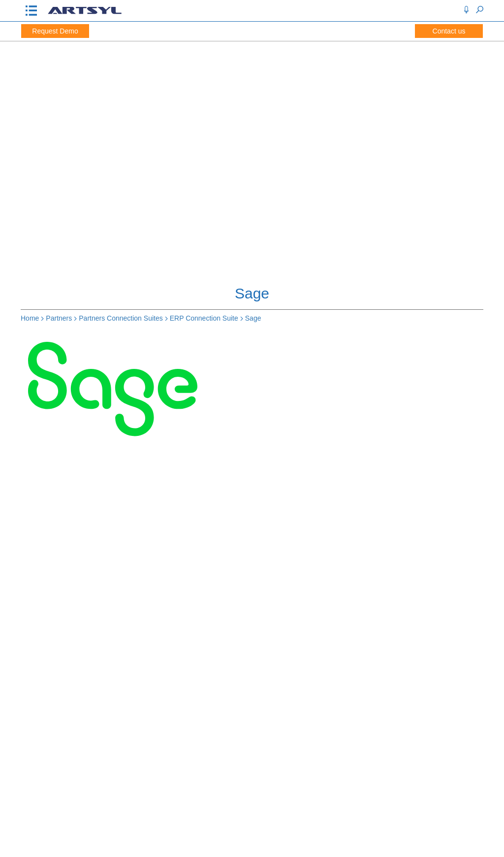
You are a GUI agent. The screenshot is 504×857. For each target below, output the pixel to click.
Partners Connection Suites (121, 318)
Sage (253, 318)
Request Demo (55, 31)
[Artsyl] (85, 13)
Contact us (449, 31)
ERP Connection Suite (204, 318)
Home (30, 318)
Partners (59, 318)
